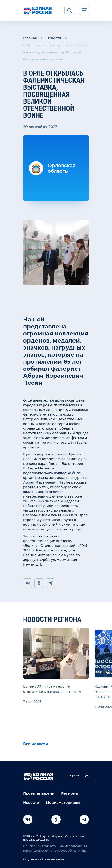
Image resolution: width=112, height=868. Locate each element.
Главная (30, 38)
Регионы (70, 793)
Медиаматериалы (63, 803)
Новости (54, 38)
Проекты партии (39, 793)
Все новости (36, 744)
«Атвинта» (58, 859)
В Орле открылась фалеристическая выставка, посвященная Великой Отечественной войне (55, 52)
